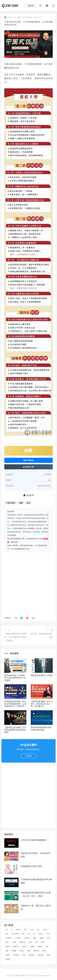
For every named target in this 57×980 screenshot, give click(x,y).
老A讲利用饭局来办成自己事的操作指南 (41, 729)
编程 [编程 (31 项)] (29, 951)
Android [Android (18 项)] (18, 929)
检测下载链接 (29, 460)
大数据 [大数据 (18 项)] (41, 938)
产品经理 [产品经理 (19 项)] (8, 938)
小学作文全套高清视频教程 (34, 840)
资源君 (8, 17)
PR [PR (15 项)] (29, 934)
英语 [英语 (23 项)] (24, 955)
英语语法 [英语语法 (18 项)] (41, 955)
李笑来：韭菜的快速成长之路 (42, 635)
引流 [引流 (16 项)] (48, 938)
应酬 (21, 503)
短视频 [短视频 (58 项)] (14, 951)
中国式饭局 (10, 503)
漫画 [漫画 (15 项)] (7, 951)
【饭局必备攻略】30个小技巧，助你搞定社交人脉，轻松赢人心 (42, 704)
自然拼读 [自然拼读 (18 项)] (16, 955)
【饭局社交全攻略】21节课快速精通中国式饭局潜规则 (15, 730)
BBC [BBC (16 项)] (25, 929)
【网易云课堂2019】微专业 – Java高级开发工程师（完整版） (16, 637)
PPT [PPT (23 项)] (23, 934)
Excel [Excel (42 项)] (32, 929)
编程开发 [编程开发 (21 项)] (36, 951)
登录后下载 (29, 467)
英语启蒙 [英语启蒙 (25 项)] (32, 955)
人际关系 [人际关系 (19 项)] (27, 938)
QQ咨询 (28, 495)
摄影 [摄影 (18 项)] (43, 942)
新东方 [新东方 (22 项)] (25, 946)
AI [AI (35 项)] (12, 929)
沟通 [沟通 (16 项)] (47, 946)
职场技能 (28, 17)
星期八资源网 (12, 545)
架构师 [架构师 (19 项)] (40, 946)
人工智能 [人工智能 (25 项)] (18, 938)
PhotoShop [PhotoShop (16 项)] (15, 934)
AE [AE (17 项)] (6, 929)
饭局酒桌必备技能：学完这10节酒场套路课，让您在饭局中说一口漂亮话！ (15, 704)
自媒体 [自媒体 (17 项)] (8, 955)
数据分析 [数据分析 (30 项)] (16, 946)
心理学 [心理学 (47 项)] (14, 942)
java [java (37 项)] (38, 929)
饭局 (28, 503)
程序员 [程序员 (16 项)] (22, 951)
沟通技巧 (19, 17)
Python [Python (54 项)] (41, 934)
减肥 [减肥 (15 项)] (34, 938)
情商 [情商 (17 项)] (30, 942)
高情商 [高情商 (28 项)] (8, 959)
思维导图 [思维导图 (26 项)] (22, 942)
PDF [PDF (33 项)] (7, 934)
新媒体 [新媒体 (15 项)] (32, 946)
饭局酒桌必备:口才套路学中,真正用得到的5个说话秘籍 (15, 678)
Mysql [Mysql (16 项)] (45, 929)
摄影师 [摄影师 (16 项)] (8, 946)
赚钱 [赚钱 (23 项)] (48, 955)
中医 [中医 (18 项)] (48, 934)
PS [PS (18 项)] (34, 934)
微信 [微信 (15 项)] (7, 942)
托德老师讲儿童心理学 (31, 866)
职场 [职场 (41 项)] (44, 951)
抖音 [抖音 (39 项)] (36, 942)
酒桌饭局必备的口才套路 (42, 675)
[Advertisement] (28, 583)
